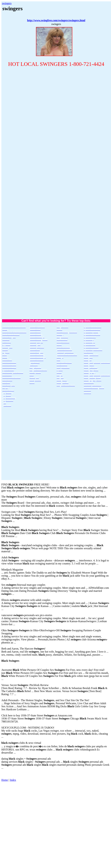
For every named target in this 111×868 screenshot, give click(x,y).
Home (5, 780)
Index (13, 780)
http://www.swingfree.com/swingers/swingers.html (56, 20)
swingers (7, 3)
